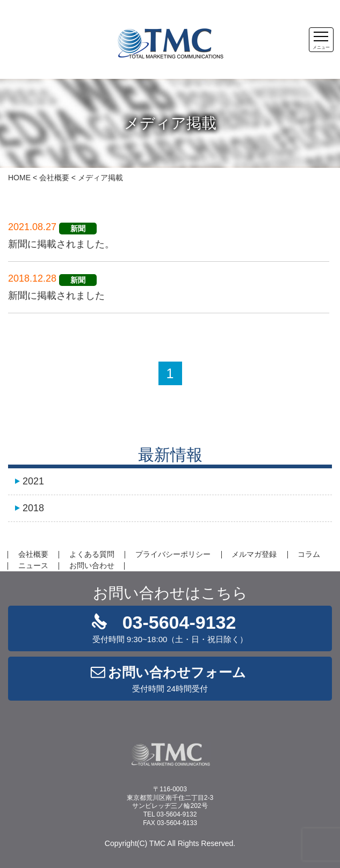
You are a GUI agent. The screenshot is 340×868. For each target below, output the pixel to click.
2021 (33, 481)
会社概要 (54, 178)
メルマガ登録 (254, 554)
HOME (19, 178)
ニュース (33, 565)
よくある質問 (92, 554)
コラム (309, 554)
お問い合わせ (92, 565)
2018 (33, 508)
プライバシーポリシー (173, 554)
